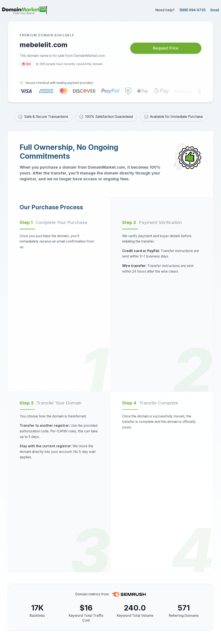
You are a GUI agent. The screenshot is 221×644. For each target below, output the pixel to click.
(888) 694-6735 (193, 10)
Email (215, 10)
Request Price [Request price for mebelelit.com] (166, 48)
